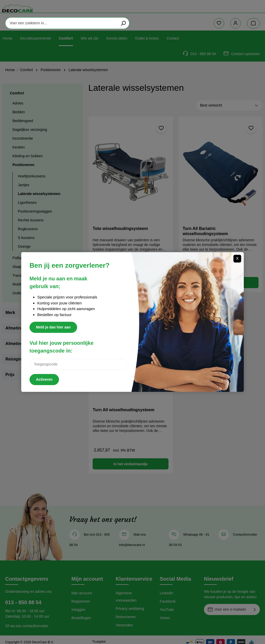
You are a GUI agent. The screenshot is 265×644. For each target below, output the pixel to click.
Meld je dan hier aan (53, 327)
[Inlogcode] (78, 364)
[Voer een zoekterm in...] (122, 13)
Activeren (44, 379)
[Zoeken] (184, 13)
